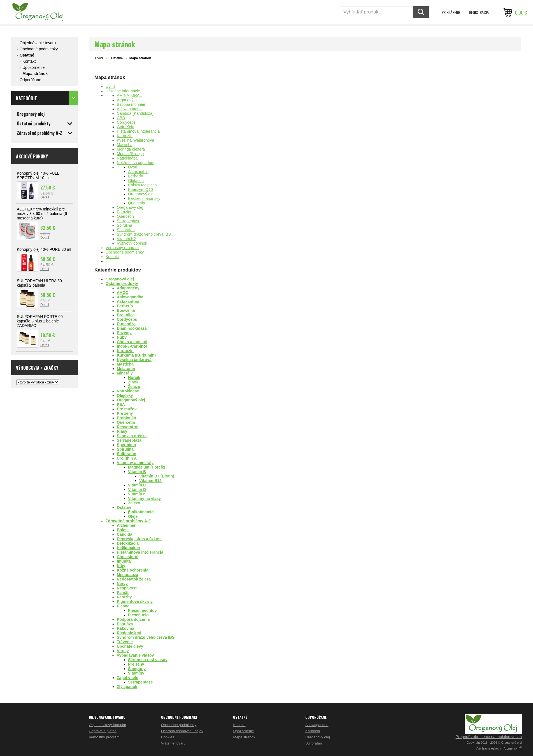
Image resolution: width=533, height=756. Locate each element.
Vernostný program (122, 248)
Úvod (99, 58)
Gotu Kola (125, 127)
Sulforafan (126, 230)
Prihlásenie (451, 12)
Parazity (124, 212)
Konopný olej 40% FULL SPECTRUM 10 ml (38, 175)
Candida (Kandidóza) (135, 113)
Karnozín (125, 136)
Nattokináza (127, 158)
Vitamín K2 (126, 239)
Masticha (125, 145)
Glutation (136, 181)
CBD (121, 118)
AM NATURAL (129, 95)
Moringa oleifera (131, 149)
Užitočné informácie (123, 91)
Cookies (168, 737)
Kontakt (29, 61)
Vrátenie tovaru (173, 743)
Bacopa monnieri (131, 104)
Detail (45, 197)
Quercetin (137, 203)
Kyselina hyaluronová (135, 140)
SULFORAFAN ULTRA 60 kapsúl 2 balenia (39, 283)
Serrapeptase (129, 221)
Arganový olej (129, 100)
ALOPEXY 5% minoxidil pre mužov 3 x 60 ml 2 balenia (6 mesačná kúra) (42, 214)
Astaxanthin (138, 172)
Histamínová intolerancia (138, 131)
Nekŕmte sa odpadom (136, 163)
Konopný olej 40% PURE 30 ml (44, 249)
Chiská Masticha (142, 185)
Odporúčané (30, 80)
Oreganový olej (141, 194)
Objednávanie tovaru (38, 43)
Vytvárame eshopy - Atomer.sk (499, 748)
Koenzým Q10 (140, 189)
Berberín (136, 176)
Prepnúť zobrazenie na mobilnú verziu (489, 737)
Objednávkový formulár (108, 725)
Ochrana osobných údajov (182, 731)
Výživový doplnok (132, 243)
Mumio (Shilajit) (130, 154)
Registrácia (479, 12)
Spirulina (124, 225)
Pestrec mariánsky (144, 198)
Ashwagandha (129, 109)
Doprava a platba (103, 731)
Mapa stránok (35, 74)
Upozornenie (33, 67)
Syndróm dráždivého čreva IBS (144, 234)
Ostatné (27, 55)
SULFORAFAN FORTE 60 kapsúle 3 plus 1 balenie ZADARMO (40, 321)
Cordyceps (126, 122)
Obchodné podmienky (39, 49)
